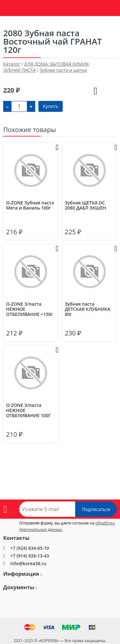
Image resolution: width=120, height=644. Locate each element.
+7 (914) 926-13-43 (30, 556)
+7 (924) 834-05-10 (30, 548)
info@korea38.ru (28, 563)
